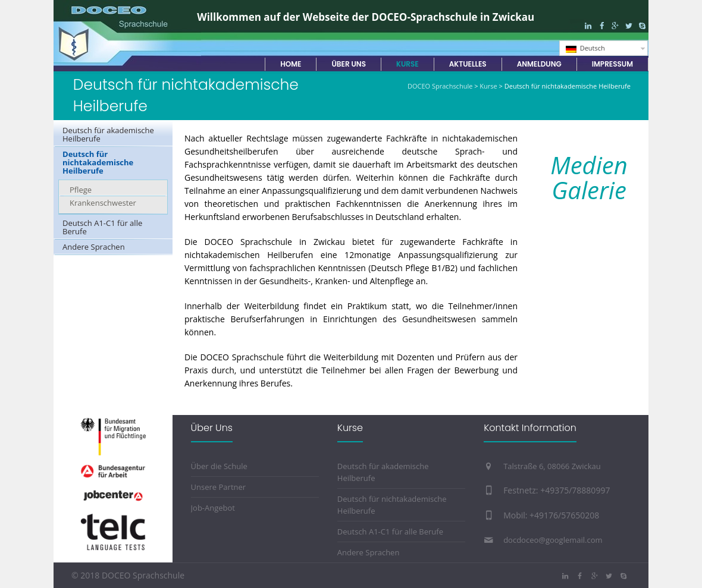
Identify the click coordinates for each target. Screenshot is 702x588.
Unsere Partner (219, 487)
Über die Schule (219, 466)
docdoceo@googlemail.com (553, 540)
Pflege (81, 190)
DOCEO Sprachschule (440, 86)
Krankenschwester (103, 203)
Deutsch (585, 48)
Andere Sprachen (94, 247)
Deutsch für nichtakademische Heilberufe (98, 162)
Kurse (488, 86)
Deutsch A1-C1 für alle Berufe (102, 227)
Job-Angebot (213, 508)
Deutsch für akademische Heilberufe (108, 134)
